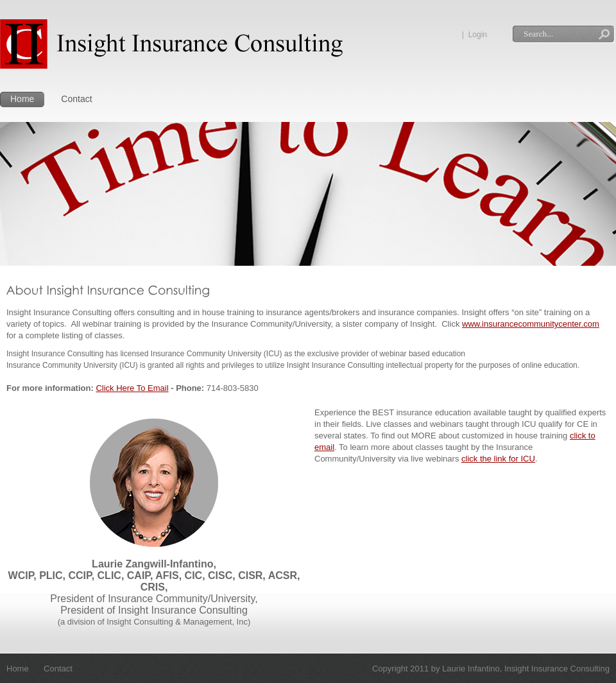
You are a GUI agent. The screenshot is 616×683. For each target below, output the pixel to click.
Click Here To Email (132, 388)
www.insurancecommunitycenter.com (531, 324)
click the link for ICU (498, 459)
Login (478, 35)
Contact (76, 99)
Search (604, 36)
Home (22, 99)
